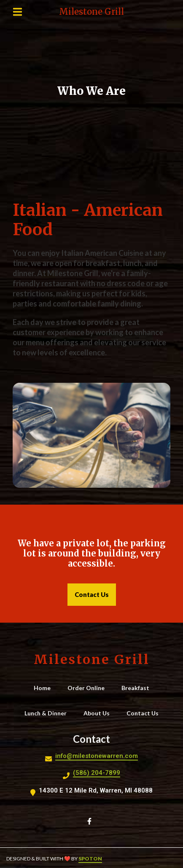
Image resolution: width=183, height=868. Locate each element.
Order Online (89, 688)
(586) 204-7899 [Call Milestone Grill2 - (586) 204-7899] (97, 773)
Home (45, 688)
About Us (99, 713)
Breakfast (138, 688)
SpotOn (90, 859)
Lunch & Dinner (48, 713)
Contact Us (145, 713)
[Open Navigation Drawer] (17, 12)
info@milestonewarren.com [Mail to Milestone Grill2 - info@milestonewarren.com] (97, 756)
